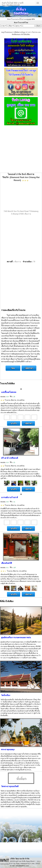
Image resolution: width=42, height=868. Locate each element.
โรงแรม (13, 400)
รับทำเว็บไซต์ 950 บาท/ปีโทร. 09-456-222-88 (13, 4)
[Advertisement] (21, 149)
